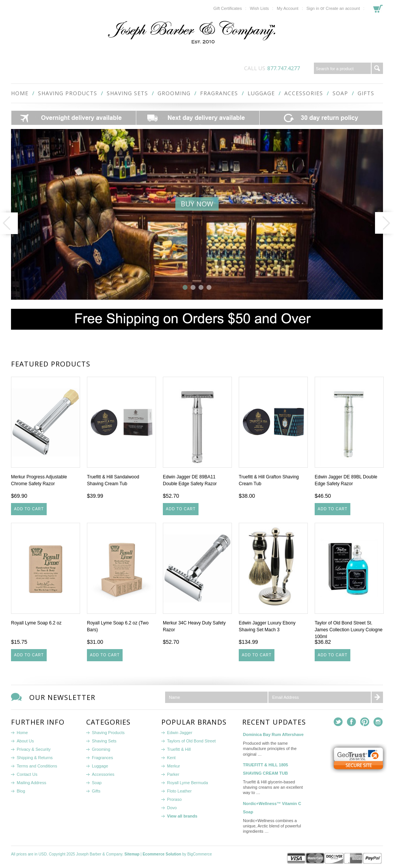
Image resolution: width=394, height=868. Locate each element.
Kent (171, 758)
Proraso (174, 799)
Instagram (378, 722)
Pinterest (365, 722)
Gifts (366, 93)
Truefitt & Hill (179, 749)
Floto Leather (179, 791)
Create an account (343, 8)
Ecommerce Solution (162, 854)
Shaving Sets (127, 93)
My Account (288, 8)
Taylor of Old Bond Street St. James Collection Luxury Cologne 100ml (349, 630)
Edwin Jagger (180, 733)
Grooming (174, 93)
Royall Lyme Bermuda (188, 783)
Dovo (172, 808)
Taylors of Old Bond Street (191, 741)
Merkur (173, 766)
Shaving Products (68, 93)
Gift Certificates (228, 8)
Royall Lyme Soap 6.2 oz (36, 623)
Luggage (261, 93)
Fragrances (219, 93)
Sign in (313, 8)
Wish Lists (259, 8)
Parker (173, 774)
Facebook (352, 722)
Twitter (338, 722)
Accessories (304, 93)
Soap (340, 93)
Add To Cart (29, 509)
